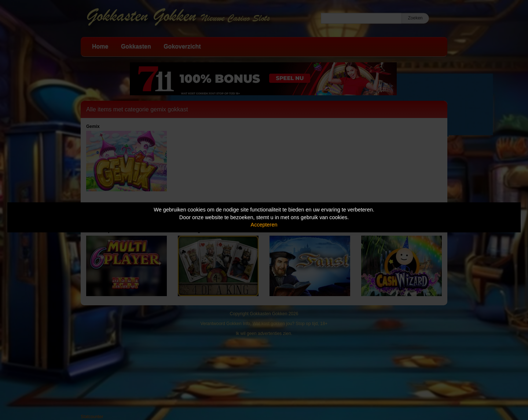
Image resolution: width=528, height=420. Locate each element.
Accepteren (264, 225)
